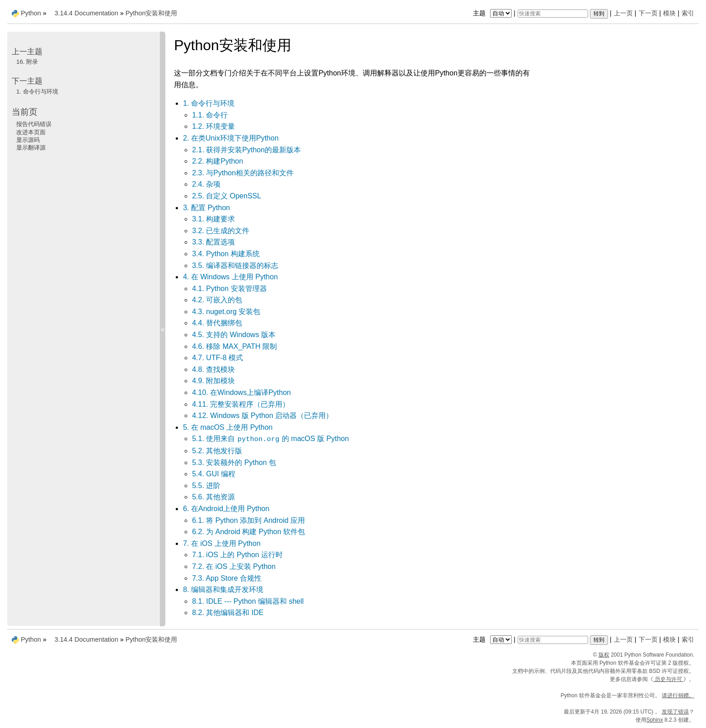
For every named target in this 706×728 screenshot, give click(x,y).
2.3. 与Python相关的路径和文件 (243, 173)
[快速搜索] (553, 14)
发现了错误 (675, 712)
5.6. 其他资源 (213, 497)
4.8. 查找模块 (213, 369)
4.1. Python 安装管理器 (229, 289)
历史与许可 (668, 679)
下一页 (648, 13)
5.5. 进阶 (206, 486)
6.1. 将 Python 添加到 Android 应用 (248, 520)
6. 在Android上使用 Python (226, 509)
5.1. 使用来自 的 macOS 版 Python (270, 439)
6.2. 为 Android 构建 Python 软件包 (248, 532)
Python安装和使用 (152, 13)
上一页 (623, 13)
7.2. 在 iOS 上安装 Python (234, 566)
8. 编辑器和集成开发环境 (223, 589)
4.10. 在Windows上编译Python (241, 392)
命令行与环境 (37, 92)
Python (31, 13)
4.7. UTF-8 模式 (217, 358)
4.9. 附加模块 (213, 381)
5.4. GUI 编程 (214, 474)
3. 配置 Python (206, 208)
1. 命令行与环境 (209, 103)
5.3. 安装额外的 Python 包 (234, 463)
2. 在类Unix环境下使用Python (231, 138)
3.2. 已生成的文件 (221, 231)
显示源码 (28, 140)
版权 (604, 655)
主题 (493, 13)
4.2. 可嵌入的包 (217, 300)
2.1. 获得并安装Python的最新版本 (246, 150)
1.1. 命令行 (210, 115)
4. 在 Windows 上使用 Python (230, 277)
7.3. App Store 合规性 (227, 578)
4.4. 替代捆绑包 (217, 323)
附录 (27, 62)
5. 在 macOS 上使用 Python (228, 427)
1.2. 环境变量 (213, 126)
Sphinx (655, 720)
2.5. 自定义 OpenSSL (227, 196)
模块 (669, 13)
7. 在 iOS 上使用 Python (222, 543)
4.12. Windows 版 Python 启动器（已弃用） (262, 416)
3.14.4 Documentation (86, 13)
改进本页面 (31, 132)
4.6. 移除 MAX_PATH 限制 (234, 346)
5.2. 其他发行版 (217, 451)
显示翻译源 (31, 148)
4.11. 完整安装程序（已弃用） (241, 404)
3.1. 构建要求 (213, 219)
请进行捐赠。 (678, 695)
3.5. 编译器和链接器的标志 (235, 265)
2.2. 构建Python (217, 161)
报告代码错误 (34, 124)
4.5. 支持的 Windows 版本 (234, 335)
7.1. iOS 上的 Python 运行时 (237, 555)
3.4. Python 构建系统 (226, 254)
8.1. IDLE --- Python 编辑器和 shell (248, 601)
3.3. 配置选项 (213, 242)
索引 (688, 13)
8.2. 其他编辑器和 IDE (228, 613)
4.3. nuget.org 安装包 (226, 312)
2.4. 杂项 (206, 184)
